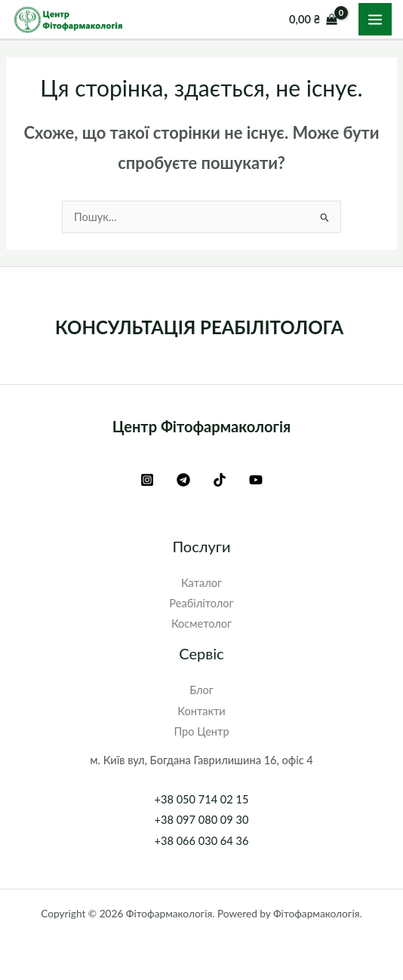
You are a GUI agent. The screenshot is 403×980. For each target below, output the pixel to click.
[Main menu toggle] (375, 20)
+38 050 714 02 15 (202, 799)
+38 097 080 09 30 (202, 820)
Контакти (201, 711)
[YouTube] (256, 480)
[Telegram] (183, 480)
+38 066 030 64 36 (202, 841)
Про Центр (201, 731)
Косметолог (201, 624)
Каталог (201, 583)
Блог (201, 690)
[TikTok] (220, 480)
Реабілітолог (201, 603)
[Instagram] (147, 480)
